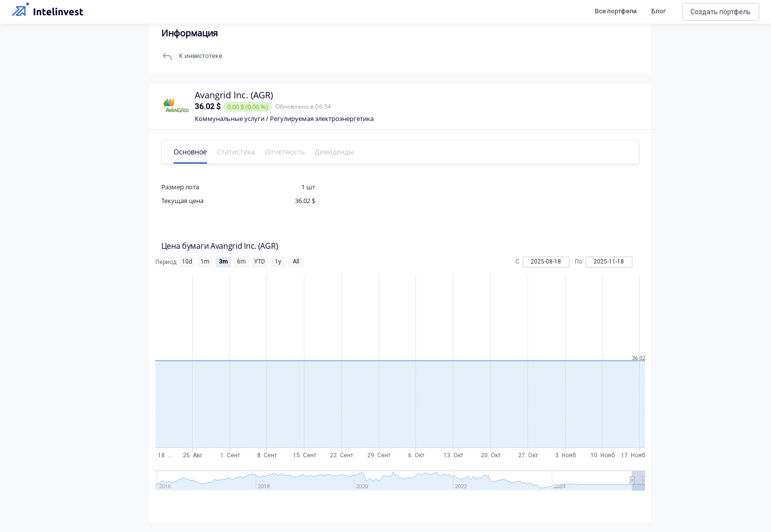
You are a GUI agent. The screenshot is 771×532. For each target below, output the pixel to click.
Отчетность (285, 152)
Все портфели (616, 11)
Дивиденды (334, 152)
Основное (190, 152)
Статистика (236, 152)
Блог (659, 11)
